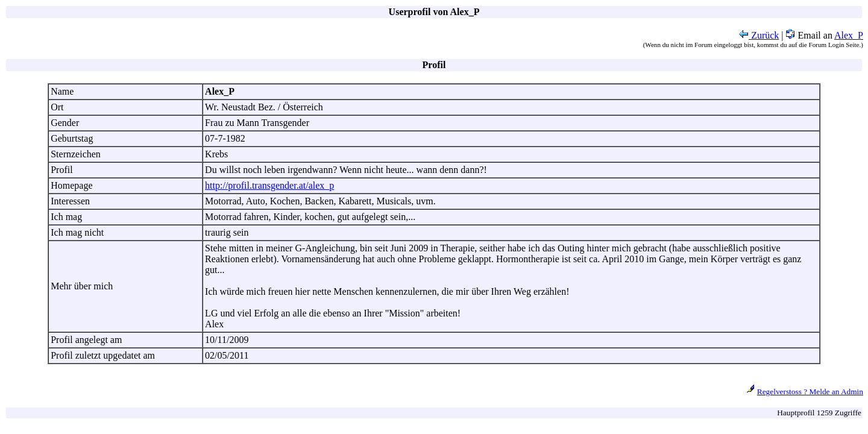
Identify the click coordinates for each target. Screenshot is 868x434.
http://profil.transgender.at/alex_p (269, 185)
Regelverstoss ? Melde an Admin (810, 392)
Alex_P (849, 35)
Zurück (759, 35)
